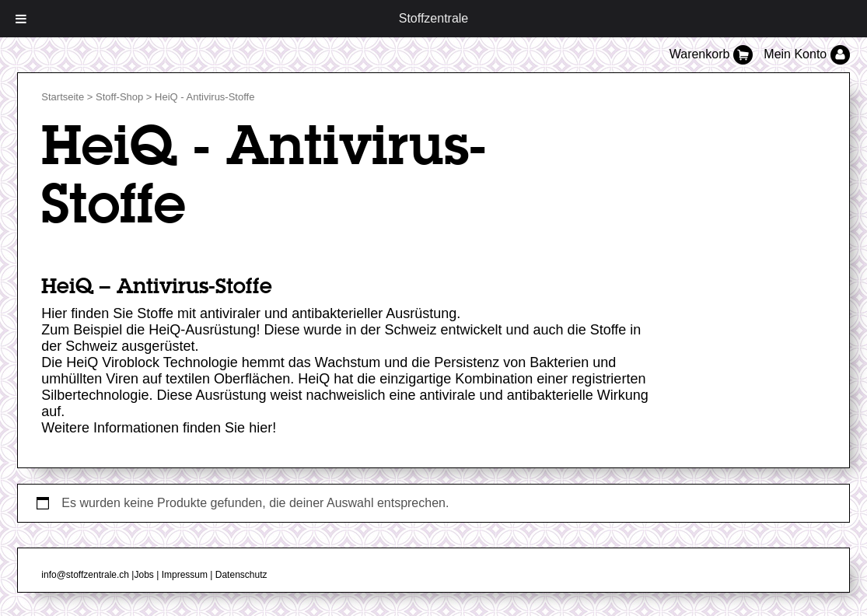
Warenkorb (713, 54)
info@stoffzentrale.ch (85, 575)
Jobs (143, 575)
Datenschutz (241, 575)
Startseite (63, 97)
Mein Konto (806, 54)
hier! (262, 428)
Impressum (185, 575)
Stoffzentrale (434, 18)
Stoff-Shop (119, 97)
